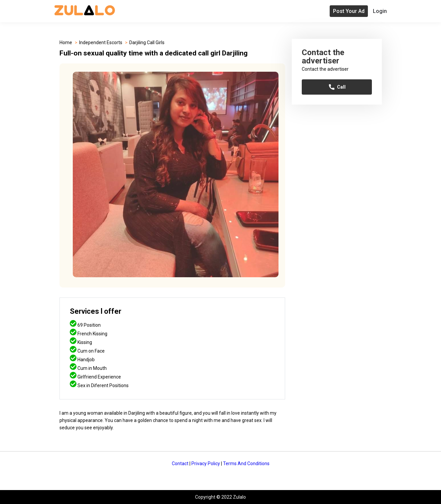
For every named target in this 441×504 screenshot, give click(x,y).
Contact (180, 463)
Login (380, 11)
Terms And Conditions (246, 463)
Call (337, 87)
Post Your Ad (349, 11)
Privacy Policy (206, 463)
